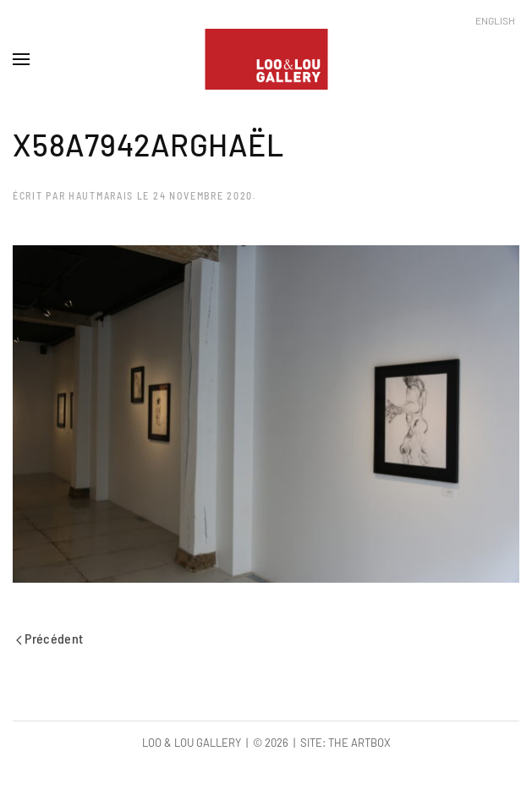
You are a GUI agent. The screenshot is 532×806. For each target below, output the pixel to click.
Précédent (50, 638)
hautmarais (101, 195)
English (495, 20)
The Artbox (359, 743)
